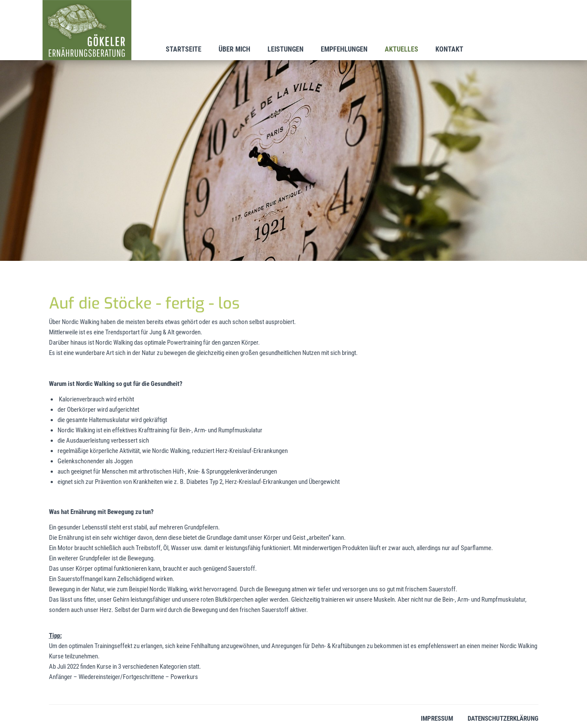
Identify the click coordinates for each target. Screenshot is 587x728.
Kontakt (449, 49)
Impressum (437, 719)
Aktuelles (401, 49)
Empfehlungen (344, 49)
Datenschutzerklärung (503, 719)
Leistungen (286, 49)
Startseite (184, 49)
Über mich (234, 49)
